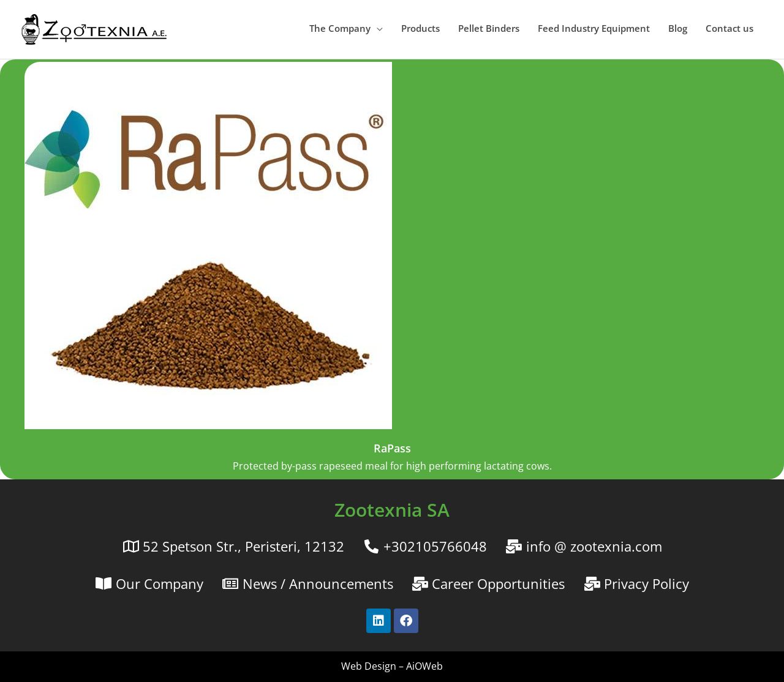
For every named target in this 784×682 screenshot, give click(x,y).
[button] (346, 28)
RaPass (392, 448)
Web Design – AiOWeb (392, 666)
